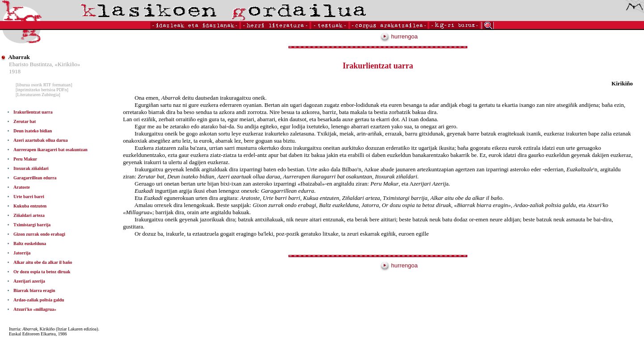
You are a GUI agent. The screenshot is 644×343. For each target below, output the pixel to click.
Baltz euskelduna (30, 243)
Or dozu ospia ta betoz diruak (42, 272)
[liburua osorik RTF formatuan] (44, 85)
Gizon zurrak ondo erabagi (39, 234)
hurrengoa (399, 36)
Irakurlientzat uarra (33, 112)
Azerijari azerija (29, 281)
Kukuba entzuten (30, 206)
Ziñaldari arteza (29, 215)
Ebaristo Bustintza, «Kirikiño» (44, 64)
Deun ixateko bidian (33, 131)
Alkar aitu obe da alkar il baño (43, 262)
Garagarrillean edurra (35, 178)
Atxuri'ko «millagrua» (35, 309)
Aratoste (22, 187)
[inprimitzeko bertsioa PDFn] (42, 90)
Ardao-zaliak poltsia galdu (39, 300)
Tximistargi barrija (32, 225)
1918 (15, 71)
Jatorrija (22, 253)
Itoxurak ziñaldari (31, 168)
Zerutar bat (25, 121)
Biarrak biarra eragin (34, 290)
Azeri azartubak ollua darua (40, 140)
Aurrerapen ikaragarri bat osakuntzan (51, 150)
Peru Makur (25, 159)
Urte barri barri (29, 197)
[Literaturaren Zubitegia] (38, 95)
